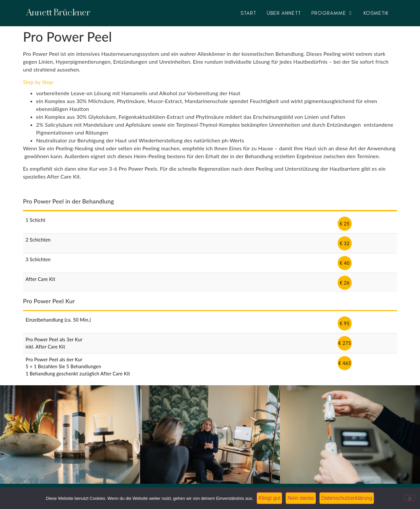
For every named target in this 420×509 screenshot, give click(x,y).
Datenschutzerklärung (347, 498)
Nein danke (301, 498)
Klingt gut (270, 498)
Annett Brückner (58, 13)
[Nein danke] (409, 498)
